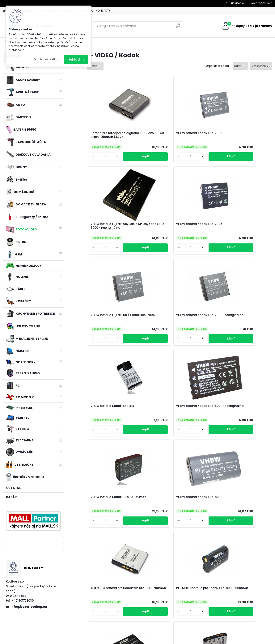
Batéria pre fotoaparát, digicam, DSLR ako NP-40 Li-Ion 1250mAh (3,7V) (95, 137)
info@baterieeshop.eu (29, 607)
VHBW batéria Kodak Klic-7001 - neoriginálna (145, 234)
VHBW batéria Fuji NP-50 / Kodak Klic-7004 (95, 234)
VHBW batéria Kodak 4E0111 (196, 430)
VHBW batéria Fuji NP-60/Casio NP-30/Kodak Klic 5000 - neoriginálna (197, 137)
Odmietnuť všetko (46, 59)
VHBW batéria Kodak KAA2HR (192, 234)
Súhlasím (76, 59)
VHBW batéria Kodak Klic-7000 (95, 428)
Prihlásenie (237, 3)
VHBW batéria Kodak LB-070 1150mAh (94, 330)
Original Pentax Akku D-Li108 (143, 432)
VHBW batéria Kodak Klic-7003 (245, 432)
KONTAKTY (103, 11)
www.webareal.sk (153, 640)
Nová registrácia (261, 3)
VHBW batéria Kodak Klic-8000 (145, 330)
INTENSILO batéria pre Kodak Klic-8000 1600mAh (246, 330)
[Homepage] (4, 11)
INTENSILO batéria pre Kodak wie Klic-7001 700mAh (192, 331)
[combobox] (241, 66)
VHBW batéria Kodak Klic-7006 (145, 136)
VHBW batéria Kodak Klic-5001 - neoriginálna (245, 234)
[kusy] (83, 164)
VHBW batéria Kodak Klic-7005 (245, 136)
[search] (178, 27)
